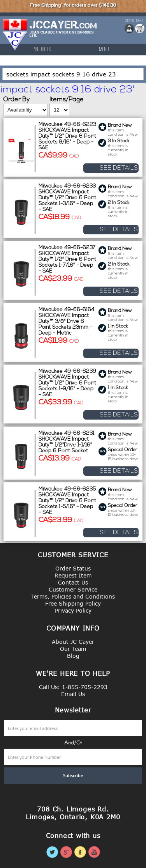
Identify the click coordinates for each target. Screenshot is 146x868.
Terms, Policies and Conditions (73, 596)
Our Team (73, 649)
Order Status (73, 568)
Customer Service (73, 589)
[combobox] (73, 74)
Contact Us (73, 582)
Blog (73, 656)
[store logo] (15, 35)
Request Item (73, 575)
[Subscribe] (73, 776)
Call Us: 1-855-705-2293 (73, 687)
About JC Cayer (73, 642)
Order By (16, 100)
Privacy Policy (73, 610)
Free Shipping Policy (73, 603)
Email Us (73, 694)
